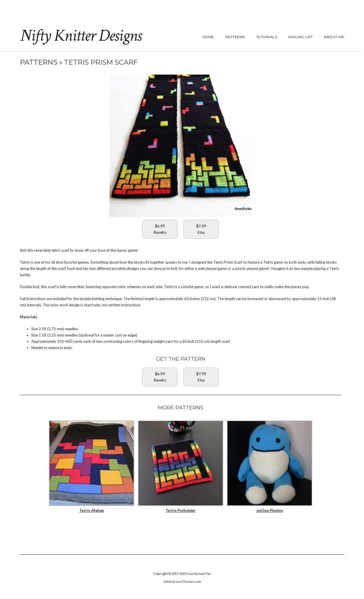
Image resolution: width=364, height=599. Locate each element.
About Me (334, 37)
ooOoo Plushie (270, 510)
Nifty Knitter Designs (81, 36)
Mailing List (300, 37)
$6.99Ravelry (160, 229)
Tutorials (267, 37)
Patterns (235, 37)
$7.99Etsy (201, 229)
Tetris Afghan (92, 510)
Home (208, 37)
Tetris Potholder (181, 510)
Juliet (167, 581)
